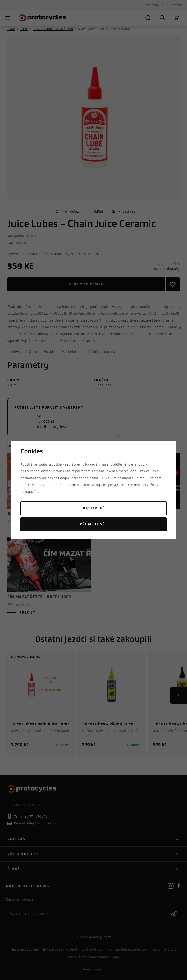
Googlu (64, 478)
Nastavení (93, 508)
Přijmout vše (93, 524)
